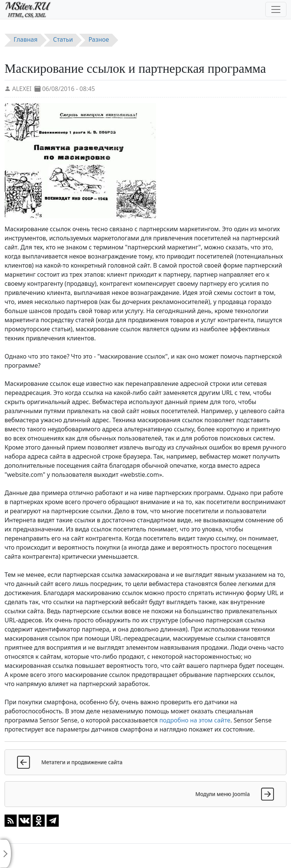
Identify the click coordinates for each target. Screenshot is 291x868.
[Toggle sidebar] (6, 854)
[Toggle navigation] (276, 9)
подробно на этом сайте (195, 720)
